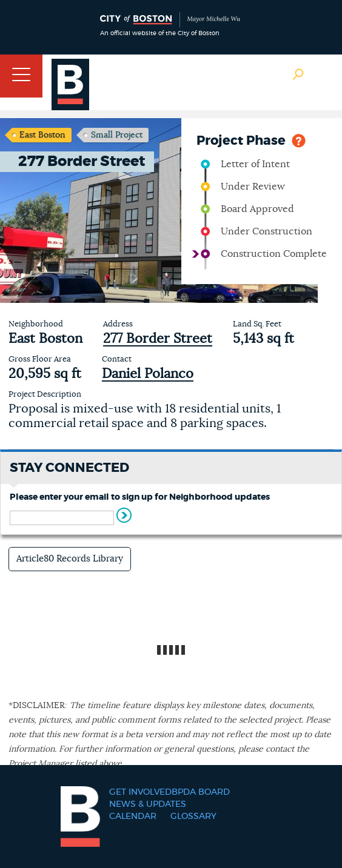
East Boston (42, 135)
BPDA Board (201, 792)
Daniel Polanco (148, 374)
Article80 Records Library (70, 559)
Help (299, 140)
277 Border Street (158, 339)
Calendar (133, 817)
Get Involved (140, 792)
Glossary (193, 817)
